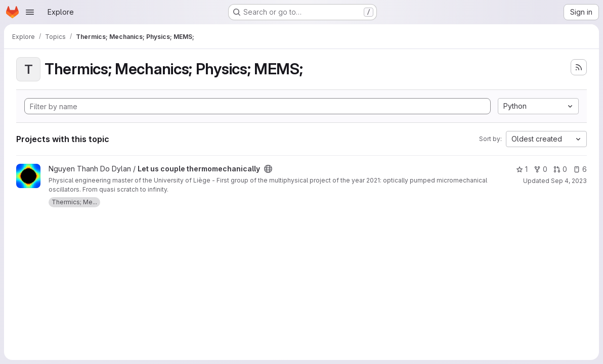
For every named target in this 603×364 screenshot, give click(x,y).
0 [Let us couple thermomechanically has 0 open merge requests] (560, 169)
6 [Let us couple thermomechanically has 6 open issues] (580, 169)
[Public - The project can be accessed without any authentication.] (268, 169)
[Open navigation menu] (30, 12)
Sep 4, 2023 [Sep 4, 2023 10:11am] (569, 181)
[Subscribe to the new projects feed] (579, 67)
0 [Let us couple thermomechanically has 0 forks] (541, 169)
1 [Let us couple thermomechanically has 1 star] (522, 169)
